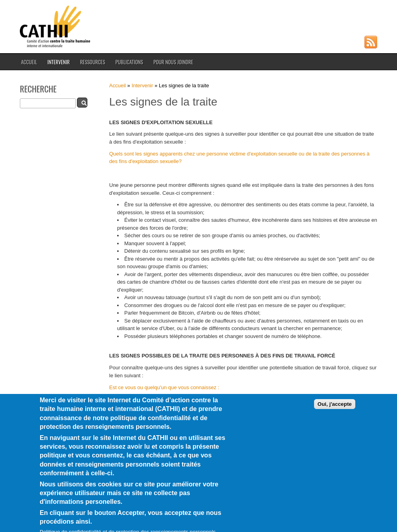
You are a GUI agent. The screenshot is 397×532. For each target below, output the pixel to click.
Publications (129, 62)
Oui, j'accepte (335, 414)
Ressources (93, 62)
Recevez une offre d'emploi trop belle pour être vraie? (186, 399)
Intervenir (58, 62)
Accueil (29, 62)
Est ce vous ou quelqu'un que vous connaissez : (164, 387)
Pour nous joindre (173, 62)
